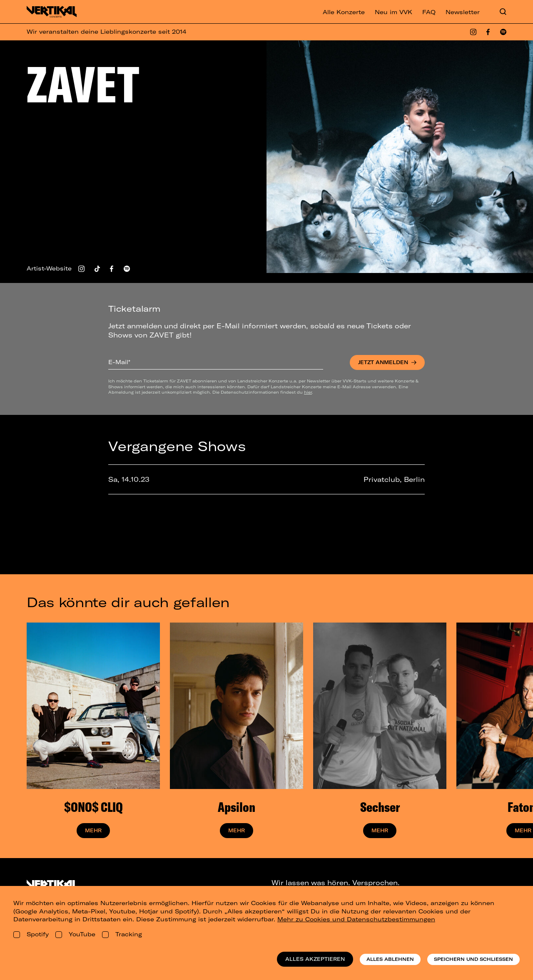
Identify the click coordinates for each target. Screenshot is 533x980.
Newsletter (463, 12)
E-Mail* (119, 362)
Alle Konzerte (344, 12)
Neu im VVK (394, 12)
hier (308, 392)
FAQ (429, 12)
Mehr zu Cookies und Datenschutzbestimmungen (356, 919)
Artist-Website (49, 268)
